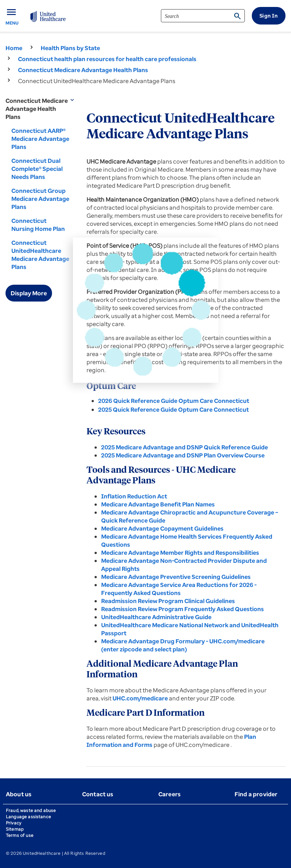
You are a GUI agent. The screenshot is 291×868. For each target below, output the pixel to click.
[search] (203, 16)
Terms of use (20, 835)
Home (14, 48)
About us (19, 794)
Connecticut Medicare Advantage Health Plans (83, 70)
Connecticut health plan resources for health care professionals (107, 59)
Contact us (98, 794)
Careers (170, 794)
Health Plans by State (70, 48)
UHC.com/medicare (141, 698)
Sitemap (15, 829)
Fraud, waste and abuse (31, 810)
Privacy (14, 823)
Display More (29, 293)
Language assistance (28, 817)
